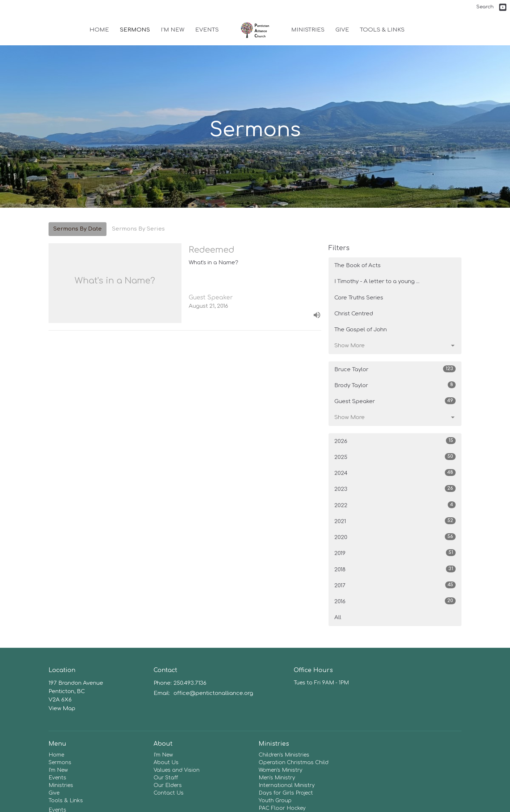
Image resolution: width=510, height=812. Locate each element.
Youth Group (275, 801)
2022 (395, 505)
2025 (395, 457)
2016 (395, 601)
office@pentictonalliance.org (213, 693)
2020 (395, 537)
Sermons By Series (138, 229)
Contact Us (169, 793)
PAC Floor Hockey (282, 808)
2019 (395, 553)
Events (207, 30)
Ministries (308, 30)
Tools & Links (382, 30)
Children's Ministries (284, 755)
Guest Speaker (395, 401)
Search (485, 7)
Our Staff (166, 778)
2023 (395, 489)
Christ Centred (354, 314)
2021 (395, 521)
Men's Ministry (277, 778)
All (338, 618)
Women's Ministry (281, 770)
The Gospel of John (361, 330)
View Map (62, 709)
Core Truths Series (359, 298)
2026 (395, 441)
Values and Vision (177, 770)
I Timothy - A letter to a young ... (377, 281)
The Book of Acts (358, 266)
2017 (395, 585)
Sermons (135, 30)
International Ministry (287, 785)
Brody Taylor (395, 385)
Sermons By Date (78, 229)
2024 (395, 473)
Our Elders (168, 785)
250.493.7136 (190, 683)
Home (99, 30)
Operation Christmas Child (294, 763)
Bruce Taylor (395, 369)
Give (342, 30)
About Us (166, 763)
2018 (395, 569)
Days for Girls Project (286, 793)
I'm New (173, 30)
